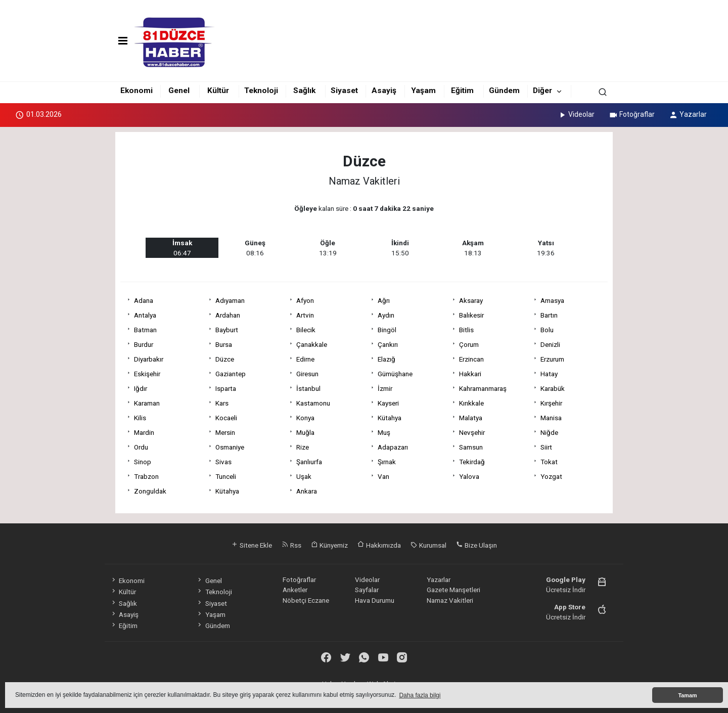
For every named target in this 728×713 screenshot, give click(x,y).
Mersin (225, 432)
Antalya (145, 315)
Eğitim (462, 91)
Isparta (226, 388)
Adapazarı (393, 447)
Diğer (542, 91)
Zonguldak (150, 491)
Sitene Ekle (252, 545)
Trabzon (146, 476)
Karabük (553, 388)
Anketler (295, 590)
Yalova (469, 476)
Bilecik (306, 330)
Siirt (546, 447)
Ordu (141, 447)
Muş (384, 432)
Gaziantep (231, 374)
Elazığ (386, 359)
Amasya (552, 300)
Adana (144, 300)
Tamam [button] (687, 695)
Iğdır (141, 388)
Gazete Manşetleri (453, 590)
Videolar (576, 114)
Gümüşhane (395, 374)
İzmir (385, 388)
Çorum (469, 344)
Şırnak (387, 462)
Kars (222, 403)
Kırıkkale (471, 403)
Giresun (307, 374)
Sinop (143, 462)
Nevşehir (472, 432)
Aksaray (471, 300)
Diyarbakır (149, 359)
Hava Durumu (375, 600)
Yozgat (551, 476)
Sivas (223, 462)
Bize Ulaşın (476, 545)
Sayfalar (367, 590)
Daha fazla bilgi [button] (420, 695)
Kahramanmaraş (483, 388)
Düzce (225, 359)
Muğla (305, 432)
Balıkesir (471, 315)
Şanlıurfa (309, 462)
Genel (179, 91)
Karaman (147, 403)
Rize (303, 447)
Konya (305, 418)
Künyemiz (329, 545)
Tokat (549, 462)
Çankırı (388, 344)
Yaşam (423, 91)
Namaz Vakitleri (450, 600)
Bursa (224, 344)
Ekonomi (136, 91)
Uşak (304, 476)
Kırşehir (551, 403)
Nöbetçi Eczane (306, 600)
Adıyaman (230, 300)
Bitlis (466, 330)
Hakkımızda (379, 545)
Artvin (305, 315)
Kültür (218, 91)
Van (383, 476)
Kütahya (390, 418)
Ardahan (228, 315)
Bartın (549, 315)
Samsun (471, 447)
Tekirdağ (472, 462)
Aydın (386, 315)
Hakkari (470, 374)
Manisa (551, 418)
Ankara (307, 491)
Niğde (549, 432)
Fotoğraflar (632, 114)
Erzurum (552, 359)
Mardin (144, 432)
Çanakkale (312, 344)
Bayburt (227, 330)
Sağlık (304, 91)
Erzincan (471, 359)
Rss (291, 545)
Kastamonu (313, 403)
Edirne (305, 359)
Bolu (547, 330)
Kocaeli (226, 418)
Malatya (471, 418)
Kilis (140, 418)
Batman (145, 330)
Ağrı (384, 300)
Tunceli (226, 476)
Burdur (144, 344)
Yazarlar (688, 114)
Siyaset (344, 91)
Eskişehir (147, 374)
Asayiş (384, 91)
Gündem (504, 91)
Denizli (550, 344)
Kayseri (388, 403)
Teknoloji (261, 91)
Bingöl (387, 330)
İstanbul (308, 388)
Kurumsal (428, 545)
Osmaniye (230, 447)
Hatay (549, 374)
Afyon (305, 300)
